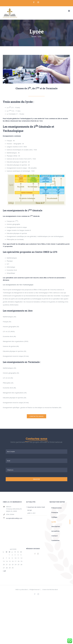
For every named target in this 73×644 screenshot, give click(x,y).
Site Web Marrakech (52, 590)
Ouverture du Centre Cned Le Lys (36, 509)
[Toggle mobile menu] (69, 11)
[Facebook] (35, 554)
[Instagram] (38, 554)
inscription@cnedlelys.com (14, 518)
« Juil (4, 571)
